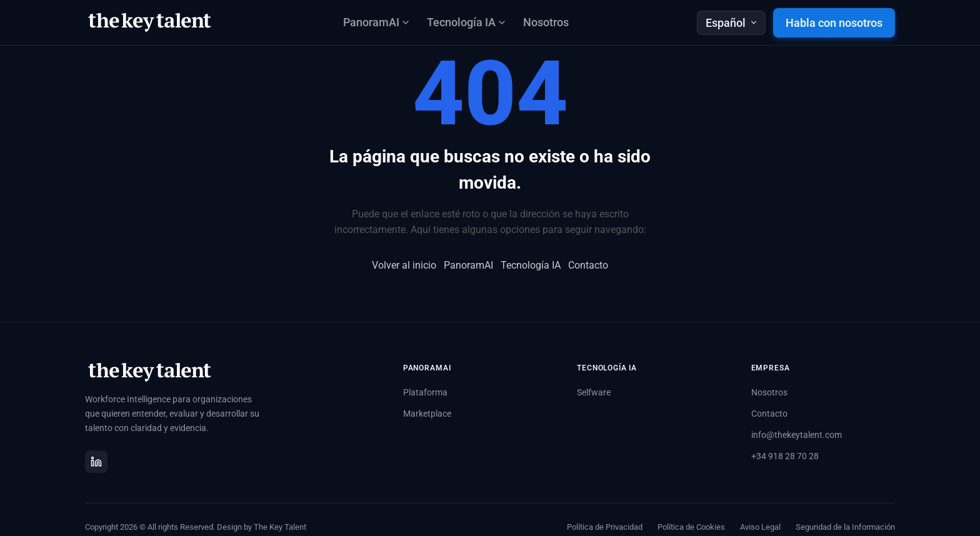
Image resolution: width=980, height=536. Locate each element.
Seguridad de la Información (845, 527)
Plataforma (425, 392)
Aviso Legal (760, 527)
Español (731, 23)
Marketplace (427, 414)
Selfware (594, 392)
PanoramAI (468, 265)
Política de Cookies (691, 527)
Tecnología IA (531, 265)
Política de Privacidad (605, 527)
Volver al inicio (404, 265)
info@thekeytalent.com (797, 435)
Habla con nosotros (834, 23)
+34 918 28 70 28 (785, 456)
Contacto (588, 265)
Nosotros (546, 22)
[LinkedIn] (96, 462)
